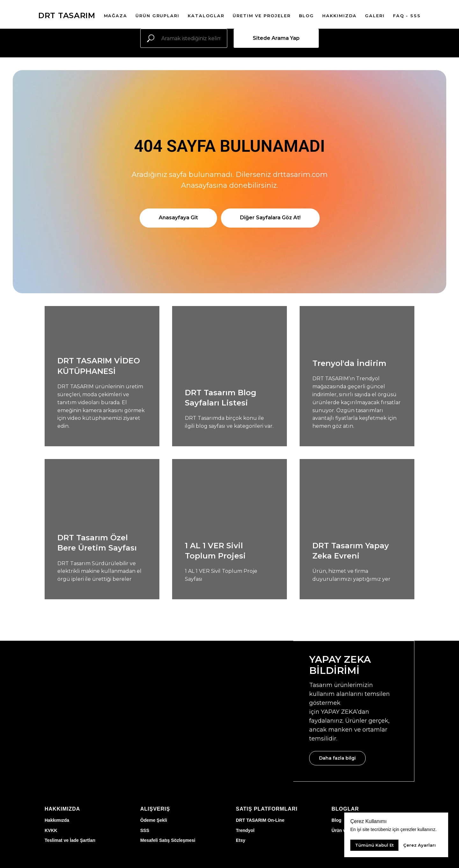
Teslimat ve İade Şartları (70, 840)
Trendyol (245, 830)
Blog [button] (307, 16)
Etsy (241, 840)
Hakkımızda (57, 820)
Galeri (375, 16)
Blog (336, 820)
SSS (145, 830)
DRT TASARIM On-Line (260, 820)
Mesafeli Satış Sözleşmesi (168, 840)
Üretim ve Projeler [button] (262, 16)
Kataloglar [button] (206, 16)
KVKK (51, 830)
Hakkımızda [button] (339, 16)
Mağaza (116, 16)
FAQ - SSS (407, 16)
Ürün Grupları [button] (157, 16)
